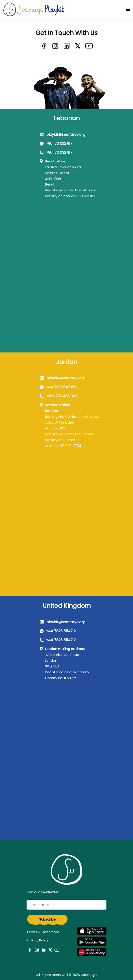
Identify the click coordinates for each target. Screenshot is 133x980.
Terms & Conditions (43, 932)
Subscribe (47, 919)
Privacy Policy (38, 940)
